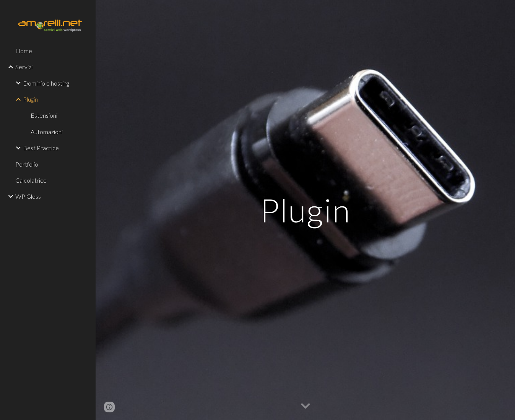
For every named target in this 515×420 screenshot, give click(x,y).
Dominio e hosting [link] (46, 83)
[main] (305, 210)
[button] (305, 406)
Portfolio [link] (27, 164)
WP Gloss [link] (28, 196)
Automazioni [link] (47, 132)
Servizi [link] (24, 67)
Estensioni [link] (44, 115)
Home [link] (24, 51)
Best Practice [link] (41, 148)
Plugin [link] (30, 99)
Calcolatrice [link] (31, 180)
